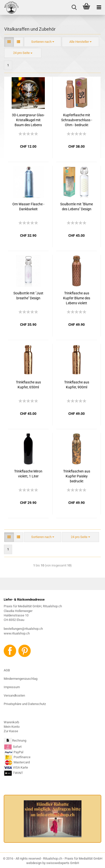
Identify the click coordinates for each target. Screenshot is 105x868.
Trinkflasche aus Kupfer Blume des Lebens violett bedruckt (77, 298)
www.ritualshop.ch (17, 633)
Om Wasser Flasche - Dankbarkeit (28, 207)
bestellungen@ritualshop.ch (23, 629)
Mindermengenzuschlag (21, 679)
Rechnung (19, 740)
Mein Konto (12, 727)
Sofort (17, 747)
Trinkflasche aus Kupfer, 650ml (28, 385)
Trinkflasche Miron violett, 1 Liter (28, 474)
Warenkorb (11, 722)
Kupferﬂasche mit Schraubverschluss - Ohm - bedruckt (77, 120)
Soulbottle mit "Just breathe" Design (28, 296)
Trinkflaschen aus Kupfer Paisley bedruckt (77, 476)
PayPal (14, 752)
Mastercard (22, 762)
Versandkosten (14, 695)
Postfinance (22, 757)
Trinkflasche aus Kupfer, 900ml (77, 385)
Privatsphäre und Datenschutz (25, 704)
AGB (7, 670)
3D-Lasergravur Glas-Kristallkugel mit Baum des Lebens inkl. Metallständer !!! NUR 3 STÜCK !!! (28, 120)
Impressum (12, 687)
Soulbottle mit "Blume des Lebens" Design (77, 207)
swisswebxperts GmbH (63, 863)
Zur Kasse (11, 731)
